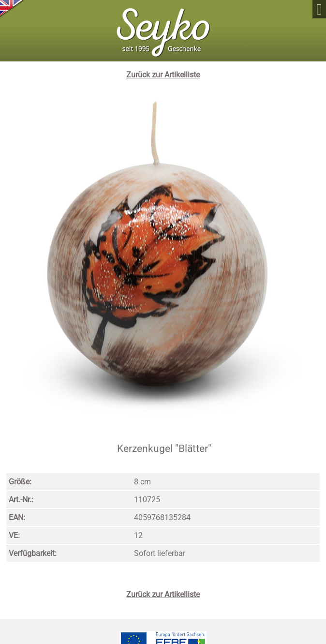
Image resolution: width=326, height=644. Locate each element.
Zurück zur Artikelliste (163, 75)
